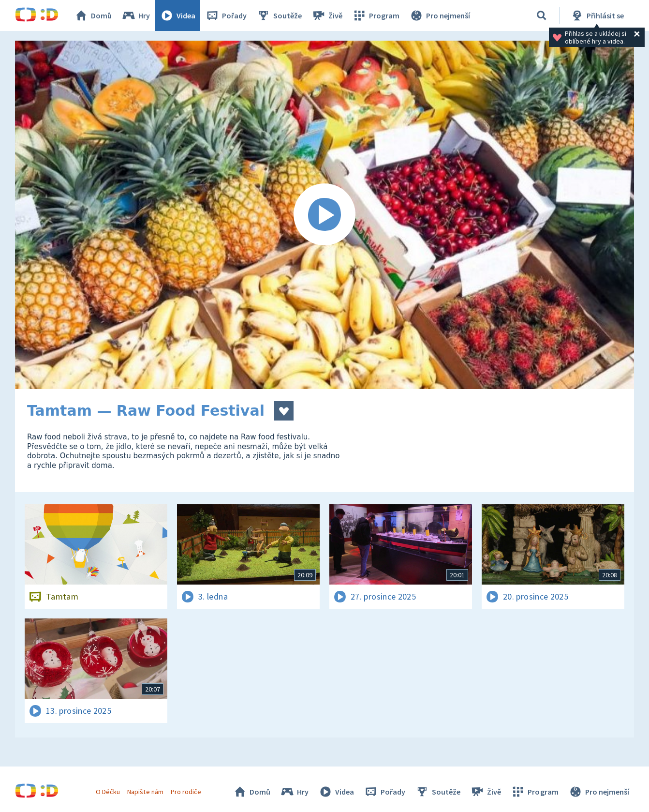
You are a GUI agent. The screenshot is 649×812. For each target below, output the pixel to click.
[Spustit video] (324, 215)
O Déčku (108, 792)
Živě (327, 15)
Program (376, 15)
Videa (177, 15)
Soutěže (279, 15)
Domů (93, 15)
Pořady (226, 15)
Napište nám (145, 792)
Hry (136, 15)
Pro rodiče (186, 792)
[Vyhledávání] (542, 15)
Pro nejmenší (440, 15)
